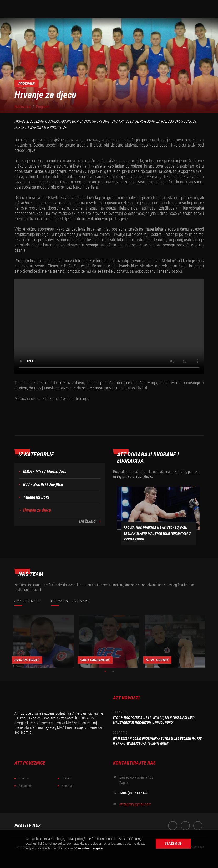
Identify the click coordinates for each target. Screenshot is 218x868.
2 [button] (113, 672)
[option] (43, 641)
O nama (24, 778)
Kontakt (67, 786)
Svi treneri (28, 601)
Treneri (67, 778)
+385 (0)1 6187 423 (134, 793)
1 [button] (105, 672)
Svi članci (88, 522)
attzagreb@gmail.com (135, 804)
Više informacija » (88, 848)
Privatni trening (71, 601)
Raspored (25, 786)
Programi (43, 107)
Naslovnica (22, 107)
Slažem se (173, 843)
